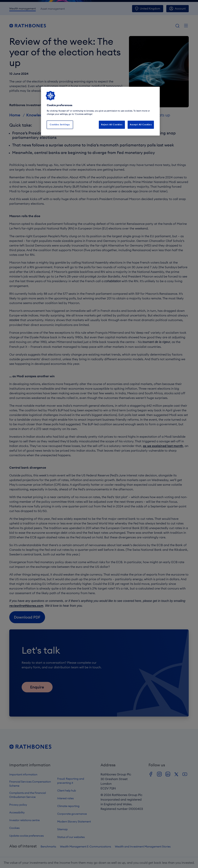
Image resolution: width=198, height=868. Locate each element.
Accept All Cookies (141, 125)
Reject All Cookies (112, 125)
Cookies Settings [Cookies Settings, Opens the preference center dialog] (60, 125)
